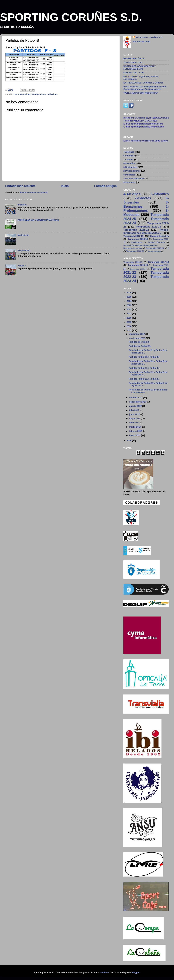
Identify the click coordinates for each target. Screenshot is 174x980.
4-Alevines (52, 94)
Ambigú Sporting (156, 242)
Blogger (135, 973)
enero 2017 (135, 435)
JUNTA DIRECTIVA (133, 62)
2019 (129, 322)
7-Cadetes (129, 160)
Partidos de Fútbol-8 (139, 342)
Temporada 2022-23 (149, 227)
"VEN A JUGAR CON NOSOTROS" (141, 93)
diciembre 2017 (137, 334)
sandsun (104, 973)
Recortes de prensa (133, 248)
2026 (129, 293)
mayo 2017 (135, 419)
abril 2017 (135, 423)
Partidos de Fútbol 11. (140, 346)
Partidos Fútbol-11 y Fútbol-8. (144, 357)
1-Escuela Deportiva (134, 178)
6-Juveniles (129, 163)
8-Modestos (129, 175)
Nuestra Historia (154, 251)
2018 (129, 326)
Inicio (65, 186)
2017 (129, 330)
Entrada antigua (105, 186)
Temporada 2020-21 (135, 251)
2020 (129, 318)
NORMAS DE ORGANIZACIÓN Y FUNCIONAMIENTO (140, 67)
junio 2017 (135, 414)
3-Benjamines (39, 94)
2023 (129, 305)
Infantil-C (22, 205)
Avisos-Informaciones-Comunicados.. (141, 245)
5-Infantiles (129, 156)
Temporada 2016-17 (133, 262)
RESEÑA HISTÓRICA (134, 59)
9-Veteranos (129, 182)
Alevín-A (22, 266)
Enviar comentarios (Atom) (34, 192)
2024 (129, 301)
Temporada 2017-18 (133, 236)
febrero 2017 (136, 431)
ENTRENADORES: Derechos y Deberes (143, 83)
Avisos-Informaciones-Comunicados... (146, 231)
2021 (129, 314)
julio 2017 (135, 410)
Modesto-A (23, 235)
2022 (129, 309)
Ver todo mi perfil (141, 42)
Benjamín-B (24, 250)
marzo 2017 (135, 427)
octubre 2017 (136, 398)
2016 (129, 441)
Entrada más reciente (20, 186)
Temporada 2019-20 (155, 248)
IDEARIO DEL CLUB (134, 73)
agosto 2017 (136, 406)
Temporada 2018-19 (138, 239)
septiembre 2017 (138, 402)
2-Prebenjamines (22, 94)
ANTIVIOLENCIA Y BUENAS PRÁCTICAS (38, 220)
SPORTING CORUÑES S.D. (71, 17)
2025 (129, 297)
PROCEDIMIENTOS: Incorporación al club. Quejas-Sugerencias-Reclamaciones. (145, 88)
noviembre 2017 (138, 338)
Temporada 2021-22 (136, 230)
